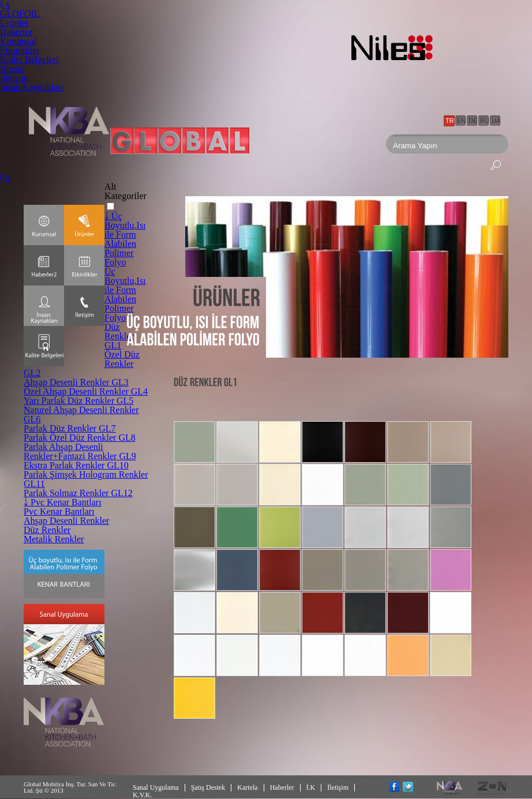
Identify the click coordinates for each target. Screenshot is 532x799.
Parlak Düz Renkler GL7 (70, 428)
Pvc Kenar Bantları (59, 511)
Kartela (247, 787)
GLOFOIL (20, 14)
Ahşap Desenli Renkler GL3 (76, 382)
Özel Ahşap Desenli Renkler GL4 (86, 391)
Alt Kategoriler (125, 191)
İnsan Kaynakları (32, 87)
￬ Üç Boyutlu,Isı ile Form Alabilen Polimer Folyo (125, 239)
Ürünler (14, 23)
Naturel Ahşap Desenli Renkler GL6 (81, 414)
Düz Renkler (47, 530)
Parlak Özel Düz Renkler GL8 (80, 438)
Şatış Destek (208, 787)
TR (450, 121)
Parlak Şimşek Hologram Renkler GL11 (86, 479)
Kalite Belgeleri (29, 60)
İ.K (311, 787)
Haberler (16, 32)
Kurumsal (18, 41)
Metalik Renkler (54, 539)
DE (473, 121)
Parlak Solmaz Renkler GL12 (78, 493)
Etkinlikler (20, 50)
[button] (110, 206)
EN (461, 121)
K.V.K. (142, 795)
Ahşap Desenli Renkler (66, 521)
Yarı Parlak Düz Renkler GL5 (78, 401)
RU (485, 121)
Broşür (13, 69)
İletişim (14, 78)
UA (496, 121)
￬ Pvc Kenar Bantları (63, 502)
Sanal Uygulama (156, 787)
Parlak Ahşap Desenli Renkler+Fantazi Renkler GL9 (80, 451)
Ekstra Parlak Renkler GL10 (76, 465)
